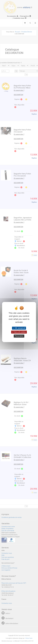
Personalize (19, 336)
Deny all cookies (19, 332)
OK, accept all (19, 328)
